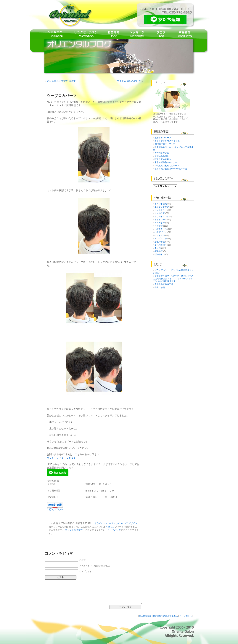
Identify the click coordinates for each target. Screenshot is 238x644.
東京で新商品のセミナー (166, 162)
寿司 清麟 (160, 287)
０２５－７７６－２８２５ (61, 458)
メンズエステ (161, 238)
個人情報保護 (145, 616)
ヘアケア (159, 226)
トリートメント (162, 216)
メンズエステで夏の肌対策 (61, 81)
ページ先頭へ (185, 616)
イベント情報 (161, 204)
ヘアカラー (160, 223)
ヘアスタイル (116, 523)
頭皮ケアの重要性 (163, 159)
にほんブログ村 (55, 509)
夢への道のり (161, 245)
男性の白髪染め (162, 153)
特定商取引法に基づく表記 (165, 616)
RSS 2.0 (110, 527)
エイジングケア (162, 207)
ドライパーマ (101, 523)
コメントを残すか (74, 530)
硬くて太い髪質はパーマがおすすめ (171, 169)
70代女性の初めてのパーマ (167, 166)
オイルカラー (161, 210)
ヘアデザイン (131, 523)
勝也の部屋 (160, 242)
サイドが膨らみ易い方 (129, 81)
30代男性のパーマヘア (165, 144)
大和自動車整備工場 (164, 284)
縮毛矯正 (159, 251)
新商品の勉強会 (162, 156)
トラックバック (113, 530)
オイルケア (160, 213)
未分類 (158, 248)
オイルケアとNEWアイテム (167, 141)
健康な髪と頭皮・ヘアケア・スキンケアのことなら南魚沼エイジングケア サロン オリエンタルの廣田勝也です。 (173, 279)
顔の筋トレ (160, 254)
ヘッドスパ (160, 235)
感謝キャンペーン (163, 138)
